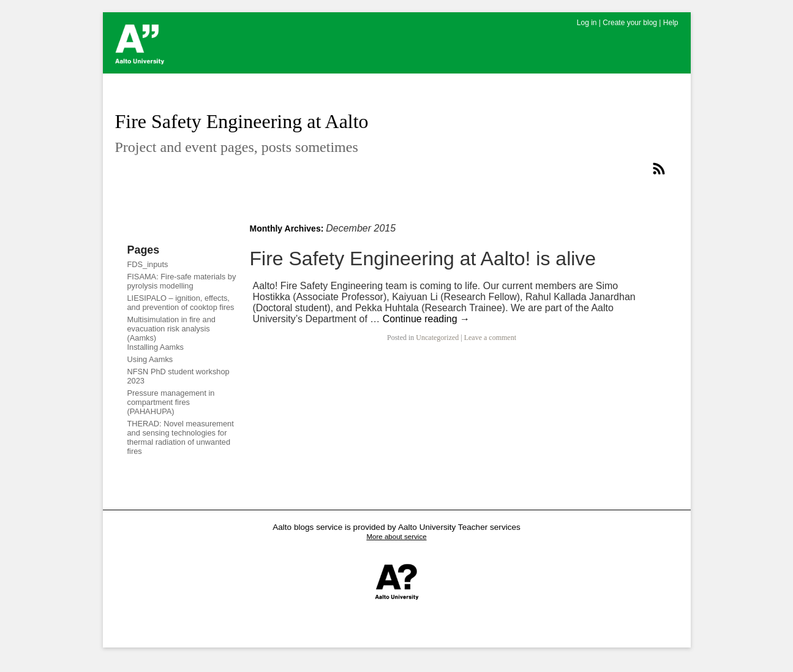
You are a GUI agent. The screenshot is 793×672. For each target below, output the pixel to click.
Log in (587, 23)
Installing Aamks (156, 347)
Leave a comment (490, 338)
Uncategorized (437, 338)
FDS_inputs (148, 264)
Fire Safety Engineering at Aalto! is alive (423, 259)
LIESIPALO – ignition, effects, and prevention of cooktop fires (181, 303)
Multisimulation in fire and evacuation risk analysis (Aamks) (171, 329)
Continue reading (426, 319)
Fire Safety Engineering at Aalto (242, 121)
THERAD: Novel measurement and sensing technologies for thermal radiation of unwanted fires (181, 437)
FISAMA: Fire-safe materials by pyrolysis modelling (182, 281)
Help (671, 23)
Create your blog (630, 23)
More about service (396, 537)
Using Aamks (150, 359)
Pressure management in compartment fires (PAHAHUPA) (171, 402)
